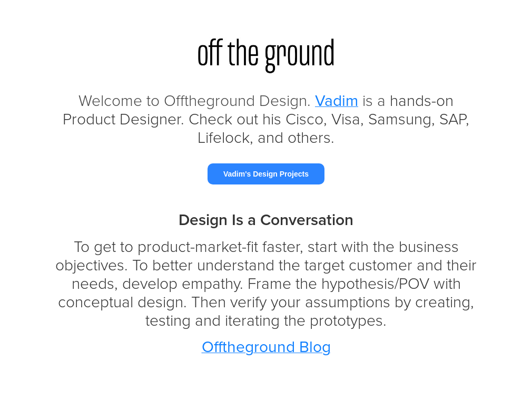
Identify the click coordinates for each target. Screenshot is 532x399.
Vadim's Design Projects (266, 174)
